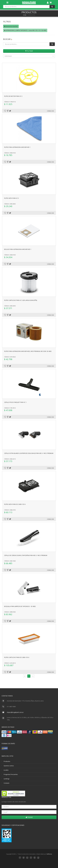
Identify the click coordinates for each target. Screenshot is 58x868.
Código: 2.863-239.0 (10, 306)
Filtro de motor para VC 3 (13, 96)
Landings (7, 779)
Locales (6, 770)
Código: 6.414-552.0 (10, 357)
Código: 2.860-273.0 (10, 510)
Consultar (50, 111)
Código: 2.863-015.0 (10, 153)
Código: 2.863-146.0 (10, 561)
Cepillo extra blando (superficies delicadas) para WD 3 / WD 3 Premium (29, 453)
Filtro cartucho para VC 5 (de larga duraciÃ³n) (21, 300)
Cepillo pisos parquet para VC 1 (15, 402)
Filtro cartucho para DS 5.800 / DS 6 (17, 657)
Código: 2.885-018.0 (10, 612)
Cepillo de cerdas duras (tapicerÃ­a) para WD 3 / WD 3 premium (26, 555)
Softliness (49, 854)
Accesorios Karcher (11, 26)
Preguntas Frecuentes (11, 774)
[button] (29, 56)
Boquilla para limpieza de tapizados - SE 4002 (20, 606)
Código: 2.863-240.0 (10, 204)
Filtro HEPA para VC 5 (12, 198)
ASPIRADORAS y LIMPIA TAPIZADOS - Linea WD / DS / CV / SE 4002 (25, 30)
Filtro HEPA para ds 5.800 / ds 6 (15, 504)
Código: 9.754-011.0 (10, 102)
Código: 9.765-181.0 (10, 408)
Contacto (7, 783)
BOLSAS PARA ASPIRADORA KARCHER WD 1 (18, 249)
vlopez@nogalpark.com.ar (15, 712)
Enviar (29, 817)
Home (25, 15)
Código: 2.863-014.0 (10, 255)
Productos (7, 761)
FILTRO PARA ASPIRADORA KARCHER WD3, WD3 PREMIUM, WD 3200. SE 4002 (28, 351)
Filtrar (29, 51)
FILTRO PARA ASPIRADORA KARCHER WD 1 (17, 147)
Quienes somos (9, 766)
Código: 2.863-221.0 (10, 459)
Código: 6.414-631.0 (10, 663)
